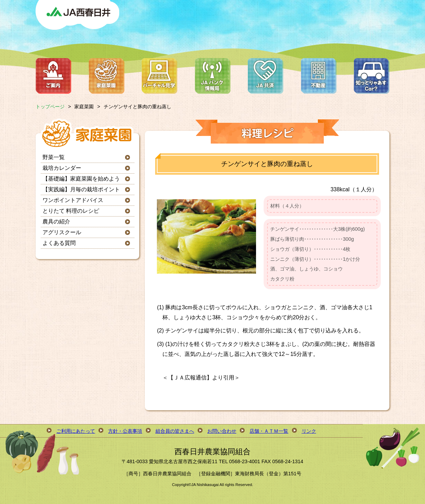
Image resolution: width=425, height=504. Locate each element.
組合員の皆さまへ (175, 431)
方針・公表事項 (125, 431)
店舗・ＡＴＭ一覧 (269, 431)
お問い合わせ (222, 431)
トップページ (50, 107)
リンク (309, 431)
